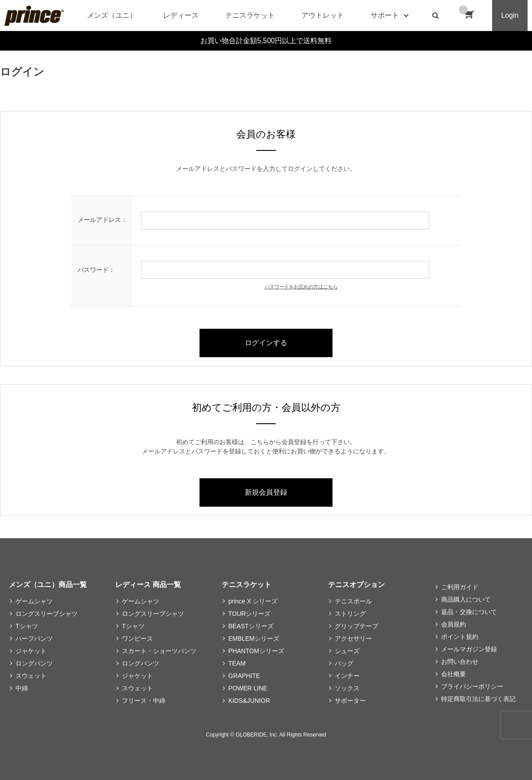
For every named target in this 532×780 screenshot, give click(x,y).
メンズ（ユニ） (112, 15)
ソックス (347, 688)
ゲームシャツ (34, 601)
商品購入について (466, 599)
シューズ (347, 651)
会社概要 (454, 674)
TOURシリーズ (249, 614)
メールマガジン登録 (469, 649)
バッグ (344, 663)
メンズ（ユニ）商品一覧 (48, 585)
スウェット (31, 676)
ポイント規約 (460, 637)
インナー (347, 676)
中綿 (22, 688)
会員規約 (454, 624)
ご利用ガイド (460, 587)
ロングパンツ (34, 663)
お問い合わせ (460, 662)
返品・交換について (469, 612)
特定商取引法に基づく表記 (478, 699)
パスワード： (96, 270)
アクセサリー (353, 638)
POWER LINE (248, 688)
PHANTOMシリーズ (256, 651)
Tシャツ (27, 626)
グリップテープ (356, 626)
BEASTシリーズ (251, 626)
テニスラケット (250, 15)
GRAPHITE (244, 676)
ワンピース (137, 638)
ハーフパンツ (34, 638)
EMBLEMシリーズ (254, 638)
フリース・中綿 (144, 701)
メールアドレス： (102, 220)
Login (510, 15)
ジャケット (31, 651)
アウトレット (323, 15)
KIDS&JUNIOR (249, 701)
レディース (181, 15)
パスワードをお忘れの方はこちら (301, 287)
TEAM (237, 663)
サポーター (350, 701)
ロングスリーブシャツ (47, 614)
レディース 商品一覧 (148, 585)
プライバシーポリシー (472, 686)
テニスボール (353, 601)
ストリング (350, 614)
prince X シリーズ (253, 601)
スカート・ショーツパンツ (159, 651)
